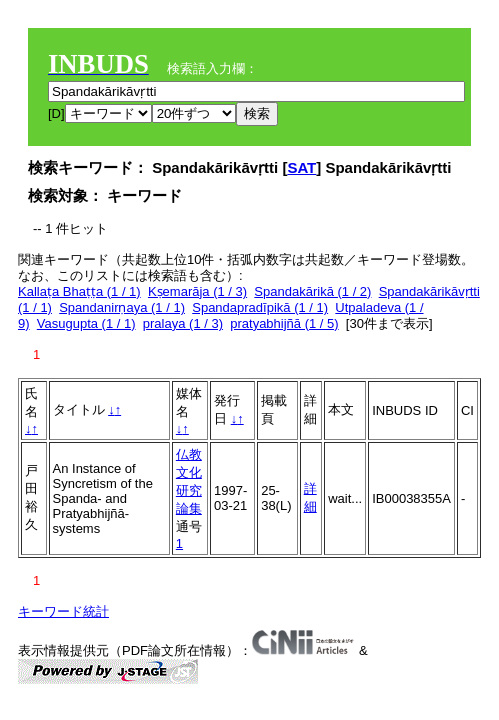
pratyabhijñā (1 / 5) (284, 323)
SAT (301, 167)
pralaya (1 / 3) (183, 323)
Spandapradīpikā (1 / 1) (260, 307)
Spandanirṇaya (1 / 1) (122, 307)
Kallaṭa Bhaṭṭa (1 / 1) (79, 291)
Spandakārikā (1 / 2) (312, 291)
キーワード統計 (63, 611)
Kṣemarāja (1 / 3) (197, 291)
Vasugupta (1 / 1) (86, 323)
